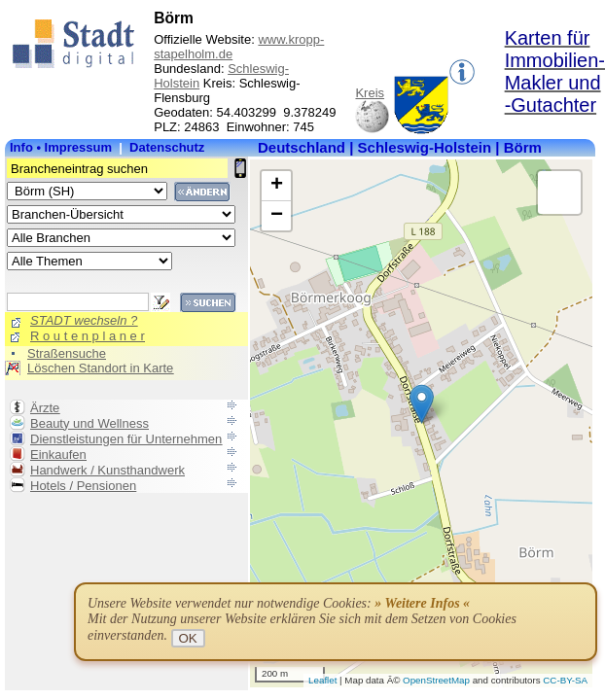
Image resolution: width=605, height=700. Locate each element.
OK (188, 638)
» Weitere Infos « (422, 603)
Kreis (370, 93)
